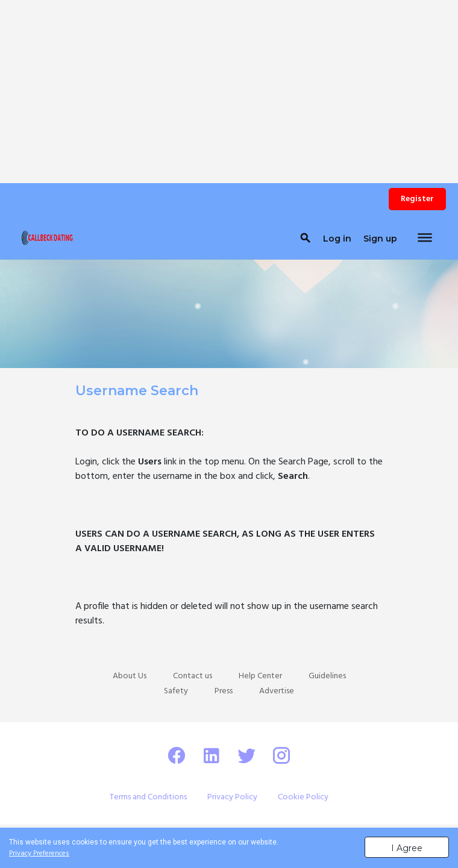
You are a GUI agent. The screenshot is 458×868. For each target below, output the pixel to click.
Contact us (193, 676)
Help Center (260, 676)
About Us (130, 676)
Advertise (277, 691)
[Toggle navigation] (425, 239)
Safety (176, 691)
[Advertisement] (229, 84)
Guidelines (327, 676)
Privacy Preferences (39, 854)
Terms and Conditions (148, 797)
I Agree (407, 848)
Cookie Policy (303, 797)
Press (224, 691)
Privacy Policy (232, 797)
